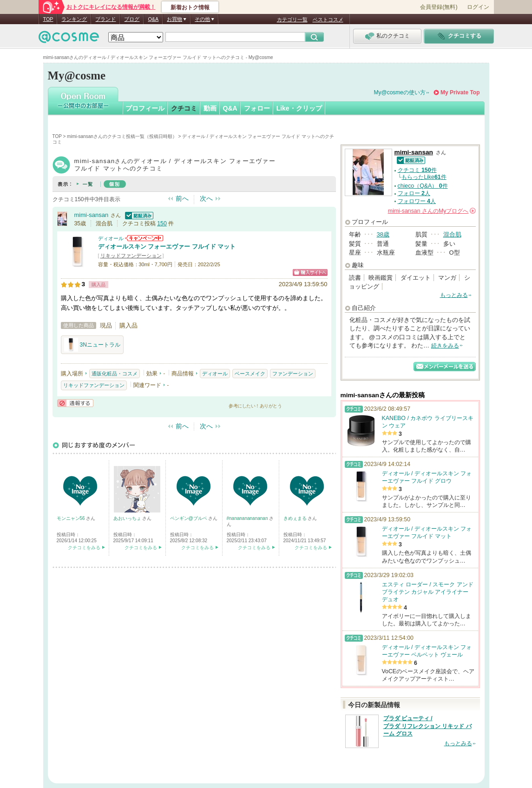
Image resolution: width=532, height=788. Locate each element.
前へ (182, 198)
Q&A (153, 19)
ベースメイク (250, 374)
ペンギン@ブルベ (189, 518)
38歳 (383, 234)
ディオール (111, 238)
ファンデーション (293, 374)
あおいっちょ (128, 518)
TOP (48, 19)
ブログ (132, 19)
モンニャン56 (72, 518)
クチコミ (184, 108)
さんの (432, 211)
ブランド (105, 19)
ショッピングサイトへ (310, 273)
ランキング (74, 19)
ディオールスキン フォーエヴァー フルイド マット (167, 246)
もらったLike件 (424, 177)
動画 (210, 108)
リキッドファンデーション (131, 256)
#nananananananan (248, 518)
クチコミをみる (84, 548)
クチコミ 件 (417, 170)
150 (162, 223)
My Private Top (460, 92)
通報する (75, 403)
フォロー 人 (414, 193)
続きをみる (445, 346)
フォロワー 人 (417, 201)
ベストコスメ (328, 20)
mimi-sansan (92, 215)
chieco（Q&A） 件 (423, 186)
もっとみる (454, 295)
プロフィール (145, 108)
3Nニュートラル (92, 345)
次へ (206, 198)
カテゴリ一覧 (292, 20)
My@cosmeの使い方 (400, 92)
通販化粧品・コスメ (115, 374)
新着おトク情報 (190, 7)
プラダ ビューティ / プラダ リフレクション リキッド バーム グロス (427, 726)
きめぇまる (296, 518)
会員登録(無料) (439, 7)
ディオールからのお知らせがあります (144, 238)
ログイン (478, 7)
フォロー (257, 108)
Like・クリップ (299, 108)
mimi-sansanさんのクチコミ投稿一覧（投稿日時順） (122, 136)
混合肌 (452, 234)
